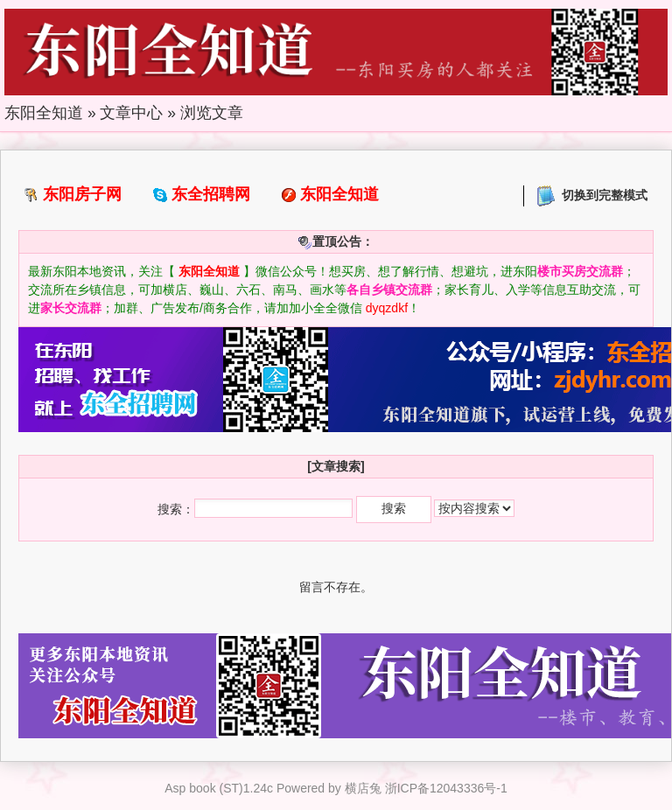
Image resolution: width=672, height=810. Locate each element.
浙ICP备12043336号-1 (446, 788)
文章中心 (131, 113)
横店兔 (363, 788)
